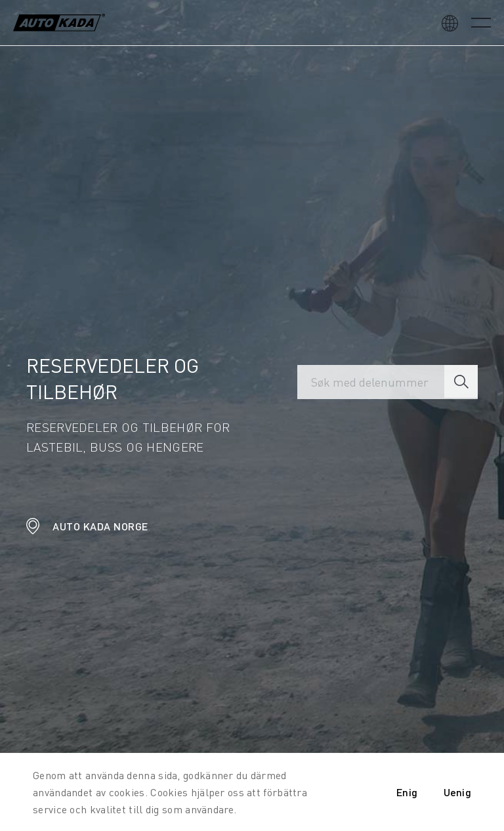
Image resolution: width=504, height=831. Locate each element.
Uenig (458, 792)
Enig (407, 792)
